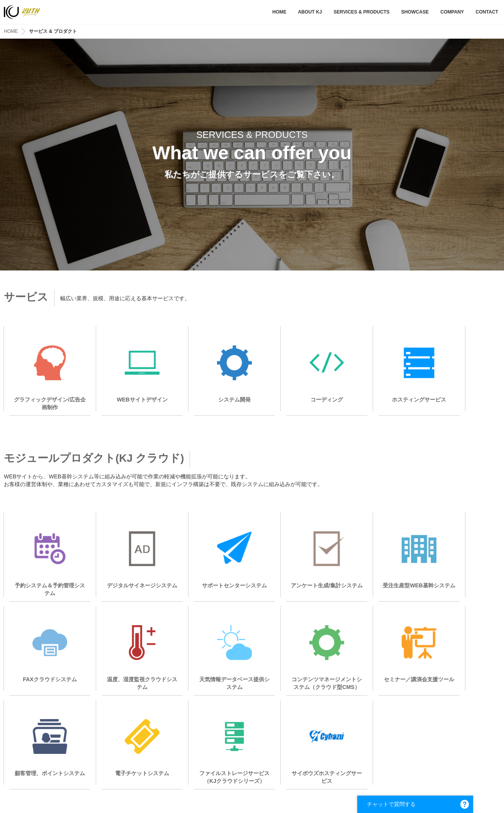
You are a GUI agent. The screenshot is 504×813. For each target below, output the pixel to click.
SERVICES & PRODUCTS (362, 12)
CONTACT (487, 12)
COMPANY (452, 12)
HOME (279, 12)
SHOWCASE (415, 12)
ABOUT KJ (310, 12)
